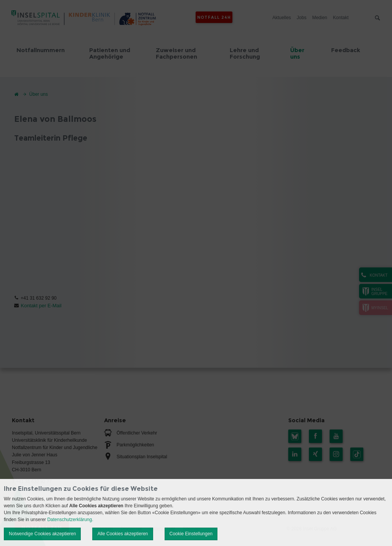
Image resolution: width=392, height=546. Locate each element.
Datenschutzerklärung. (70, 520)
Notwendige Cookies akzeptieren (42, 534)
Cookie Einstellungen (191, 534)
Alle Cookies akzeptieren (122, 534)
